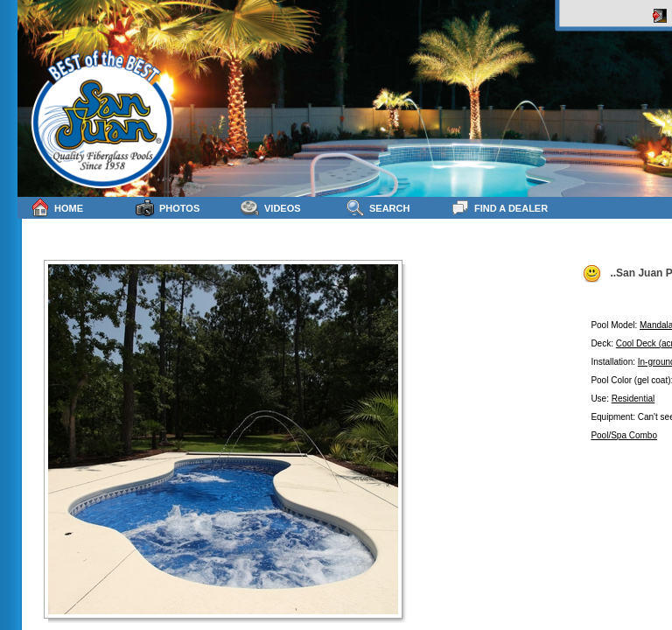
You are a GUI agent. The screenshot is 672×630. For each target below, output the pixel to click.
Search (378, 208)
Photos (168, 208)
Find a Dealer (499, 208)
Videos (271, 208)
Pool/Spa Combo (624, 435)
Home (57, 208)
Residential (633, 399)
